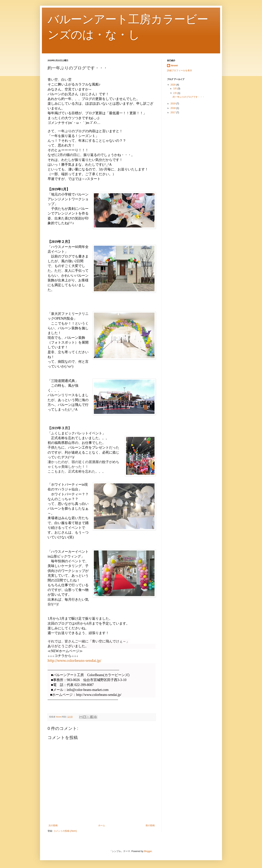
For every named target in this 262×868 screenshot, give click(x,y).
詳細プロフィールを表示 (180, 70)
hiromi (174, 66)
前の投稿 (150, 825)
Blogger (148, 851)
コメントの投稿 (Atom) (65, 831)
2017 (173, 112)
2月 (175, 93)
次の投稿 (53, 825)
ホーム (102, 825)
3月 (175, 89)
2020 (173, 85)
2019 (173, 104)
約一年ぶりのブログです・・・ (189, 97)
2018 (173, 108)
